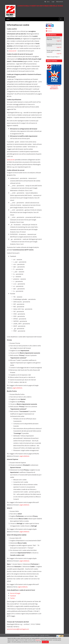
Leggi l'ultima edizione (54, 85)
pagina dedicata (17, 388)
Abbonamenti (60, 2)
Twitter (12, 598)
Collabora (49, 31)
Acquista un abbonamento (54, 88)
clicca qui (38, 640)
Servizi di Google (15, 593)
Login (53, 2)
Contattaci (49, 28)
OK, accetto (45, 642)
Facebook (13, 596)
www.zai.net (12, 51)
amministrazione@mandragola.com (18, 629)
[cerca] (48, 2)
